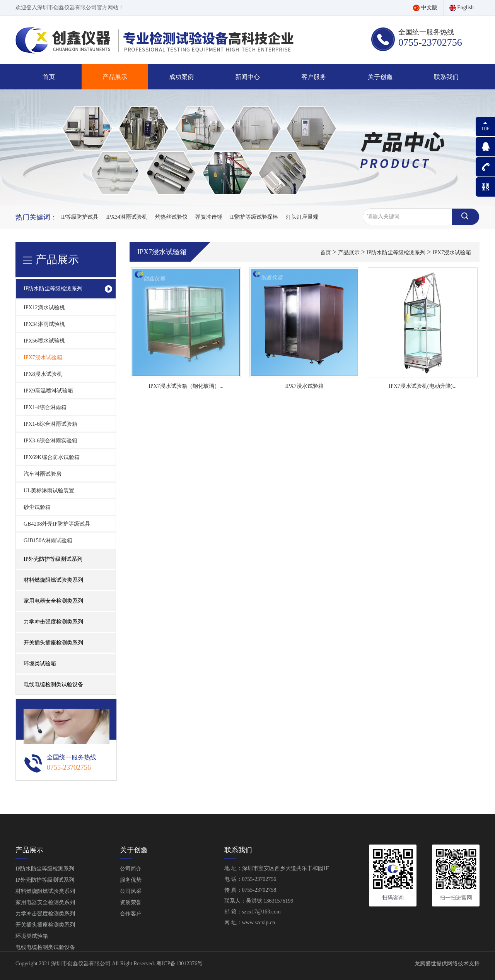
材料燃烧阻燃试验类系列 (45, 891)
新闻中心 (247, 77)
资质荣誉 (131, 902)
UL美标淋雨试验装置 (49, 491)
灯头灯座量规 (302, 217)
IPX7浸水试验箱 (43, 357)
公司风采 (131, 891)
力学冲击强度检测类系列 (45, 914)
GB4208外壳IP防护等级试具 (57, 524)
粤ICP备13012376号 (179, 964)
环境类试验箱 (40, 664)
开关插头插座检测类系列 (45, 925)
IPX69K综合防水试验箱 (52, 457)
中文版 (425, 8)
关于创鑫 (380, 77)
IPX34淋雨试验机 (127, 217)
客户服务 (314, 77)
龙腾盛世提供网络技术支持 (447, 964)
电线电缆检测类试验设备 (53, 684)
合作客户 (131, 914)
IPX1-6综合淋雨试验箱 (50, 424)
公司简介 (131, 869)
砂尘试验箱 (37, 507)
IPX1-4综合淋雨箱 (45, 407)
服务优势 (131, 880)
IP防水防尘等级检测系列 (396, 253)
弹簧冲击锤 (209, 217)
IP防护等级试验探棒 (254, 217)
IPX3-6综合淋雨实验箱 (50, 441)
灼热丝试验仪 (171, 217)
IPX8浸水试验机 (43, 374)
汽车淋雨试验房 (43, 474)
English (462, 8)
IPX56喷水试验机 (44, 341)
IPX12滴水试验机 (44, 308)
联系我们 (446, 77)
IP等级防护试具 (80, 217)
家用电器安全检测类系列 (45, 902)
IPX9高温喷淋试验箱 (48, 391)
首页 (49, 77)
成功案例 (181, 77)
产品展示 (115, 77)
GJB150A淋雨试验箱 (48, 541)
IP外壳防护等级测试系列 (45, 880)
